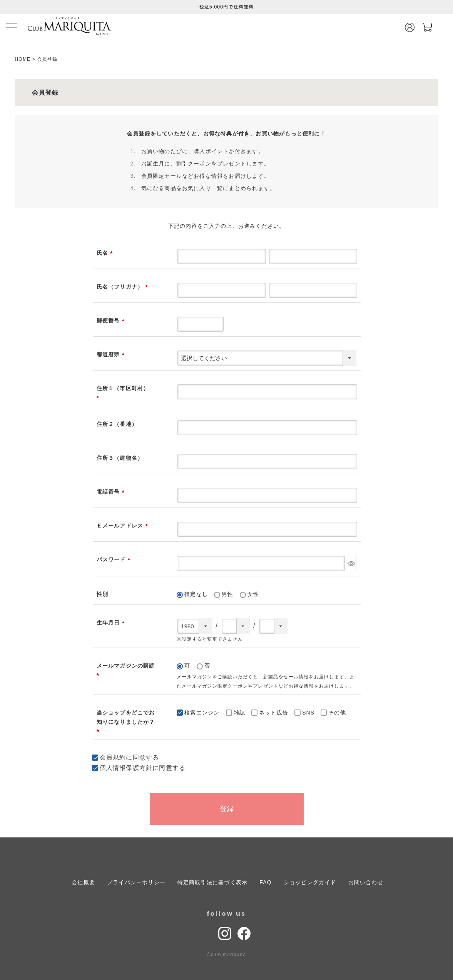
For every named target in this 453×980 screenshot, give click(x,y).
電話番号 (112, 492)
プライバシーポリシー (136, 882)
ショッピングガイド (310, 882)
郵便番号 (112, 321)
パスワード (115, 559)
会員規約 (113, 757)
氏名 (106, 253)
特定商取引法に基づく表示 (212, 882)
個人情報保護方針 (126, 768)
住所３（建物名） (120, 458)
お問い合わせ (366, 882)
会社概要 (83, 882)
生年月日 (112, 623)
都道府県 (112, 354)
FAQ (266, 882)
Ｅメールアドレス (124, 526)
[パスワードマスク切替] (351, 563)
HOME (23, 59)
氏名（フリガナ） (124, 287)
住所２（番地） (117, 424)
